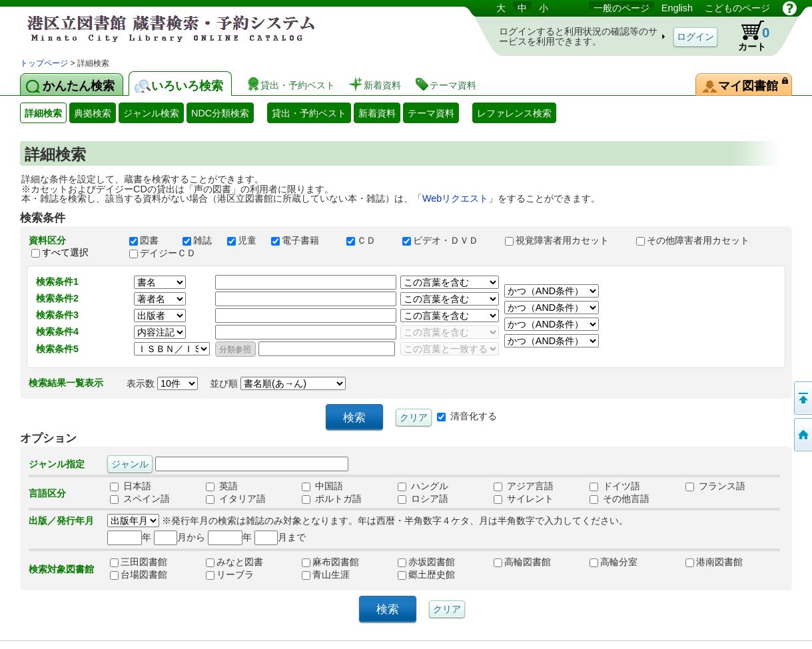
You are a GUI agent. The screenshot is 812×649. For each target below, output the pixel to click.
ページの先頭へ (802, 398)
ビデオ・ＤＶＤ (448, 240)
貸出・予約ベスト (309, 113)
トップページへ (802, 435)
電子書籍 (302, 240)
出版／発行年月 (61, 521)
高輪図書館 (522, 562)
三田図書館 (139, 562)
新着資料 (377, 113)
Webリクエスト (455, 198)
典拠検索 (93, 113)
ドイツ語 (615, 487)
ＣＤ (368, 240)
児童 (243, 240)
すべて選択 (65, 252)
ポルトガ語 (332, 499)
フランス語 (715, 487)
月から (180, 537)
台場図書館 (139, 575)
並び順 (278, 383)
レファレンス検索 (514, 113)
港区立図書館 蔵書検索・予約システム (160, 28)
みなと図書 (234, 562)
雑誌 (199, 240)
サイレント (524, 499)
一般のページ (621, 8)
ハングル (423, 487)
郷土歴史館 (426, 575)
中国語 (322, 487)
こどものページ (737, 8)
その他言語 (619, 499)
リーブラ (230, 575)
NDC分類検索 (220, 113)
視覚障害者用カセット (564, 240)
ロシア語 (423, 499)
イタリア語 (236, 499)
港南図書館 (714, 562)
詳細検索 (43, 113)
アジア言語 (524, 487)
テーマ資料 (431, 113)
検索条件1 (57, 282)
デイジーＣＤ (169, 253)
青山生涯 (326, 575)
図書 (150, 240)
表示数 (162, 383)
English (677, 8)
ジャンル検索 (151, 113)
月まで (280, 537)
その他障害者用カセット (699, 240)
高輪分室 (613, 562)
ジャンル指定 (57, 464)
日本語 (131, 487)
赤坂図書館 (426, 562)
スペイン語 (140, 499)
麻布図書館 (330, 562)
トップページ (44, 63)
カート (747, 36)
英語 (222, 487)
